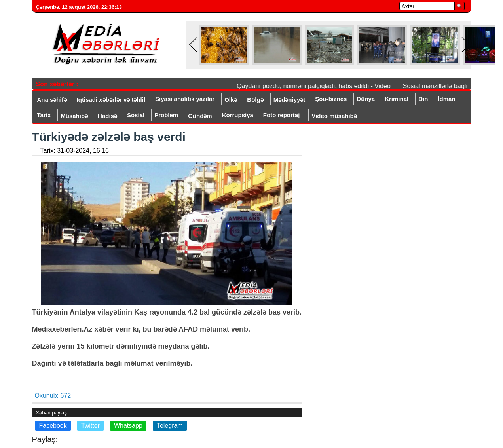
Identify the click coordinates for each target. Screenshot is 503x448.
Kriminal (397, 99)
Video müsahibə (334, 116)
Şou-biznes (331, 99)
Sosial (136, 115)
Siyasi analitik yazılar (185, 99)
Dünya (366, 99)
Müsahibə (74, 116)
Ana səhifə (52, 100)
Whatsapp (128, 426)
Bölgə (255, 100)
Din (423, 99)
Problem (166, 115)
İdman (446, 99)
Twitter (90, 426)
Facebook (53, 426)
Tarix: (75, 151)
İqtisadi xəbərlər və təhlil (111, 100)
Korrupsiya (238, 115)
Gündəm (200, 116)
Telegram (170, 426)
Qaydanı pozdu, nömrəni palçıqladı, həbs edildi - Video (315, 86)
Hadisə (107, 116)
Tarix (44, 115)
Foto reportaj (282, 115)
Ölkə (231, 100)
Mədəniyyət (289, 100)
